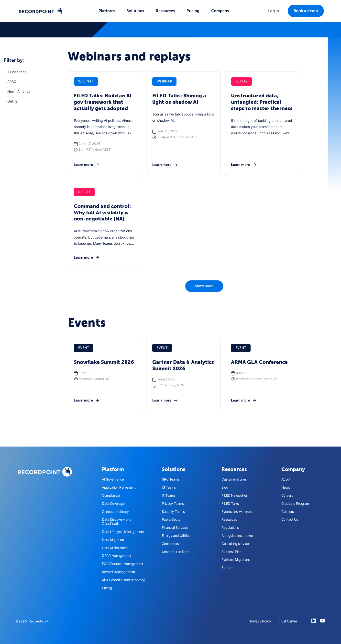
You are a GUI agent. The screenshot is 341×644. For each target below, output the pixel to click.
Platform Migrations (236, 560)
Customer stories (234, 479)
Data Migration (113, 540)
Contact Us (290, 519)
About (286, 479)
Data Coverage (113, 504)
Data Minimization (115, 548)
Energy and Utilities (176, 536)
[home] (41, 11)
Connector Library (115, 512)
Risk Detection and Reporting (124, 580)
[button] (107, 11)
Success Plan (231, 552)
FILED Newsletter (234, 495)
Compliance (111, 495)
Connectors (170, 544)
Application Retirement (119, 487)
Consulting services (236, 544)
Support (228, 568)
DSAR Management (117, 556)
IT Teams (169, 495)
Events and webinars (237, 512)
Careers (287, 495)
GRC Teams (171, 479)
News (286, 487)
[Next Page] (204, 286)
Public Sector (172, 519)
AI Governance (113, 479)
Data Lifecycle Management (123, 532)
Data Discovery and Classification (117, 522)
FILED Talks (230, 504)
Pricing (193, 11)
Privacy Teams (173, 504)
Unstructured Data (176, 552)
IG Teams (169, 487)
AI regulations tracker (237, 536)
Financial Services (175, 528)
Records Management (118, 572)
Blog (225, 487)
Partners (288, 512)
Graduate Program (295, 504)
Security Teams (173, 512)
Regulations (230, 528)
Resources (229, 519)
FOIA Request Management (123, 564)
